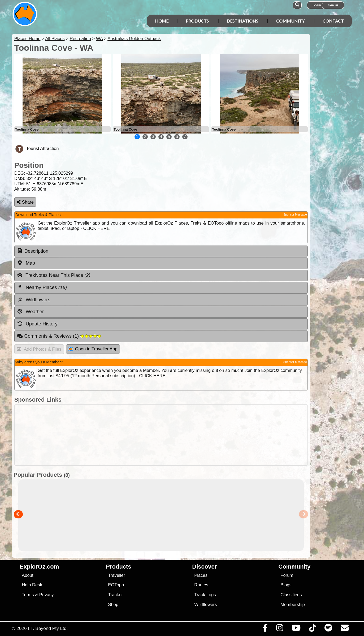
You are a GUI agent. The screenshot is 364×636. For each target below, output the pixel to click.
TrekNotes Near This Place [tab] (54, 275)
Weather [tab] (30, 312)
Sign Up (333, 5)
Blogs (286, 585)
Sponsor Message (295, 214)
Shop (113, 605)
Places (201, 575)
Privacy (47, 595)
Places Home (27, 39)
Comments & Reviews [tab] (59, 336)
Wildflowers (205, 605)
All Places (55, 39)
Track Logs (205, 595)
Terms (28, 595)
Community (290, 21)
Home (162, 21)
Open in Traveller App (93, 349)
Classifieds (291, 595)
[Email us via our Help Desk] (344, 629)
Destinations (242, 21)
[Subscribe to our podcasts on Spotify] (328, 629)
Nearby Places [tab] (42, 287)
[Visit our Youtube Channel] (296, 629)
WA (99, 39)
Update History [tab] (37, 324)
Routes (201, 585)
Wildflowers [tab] (34, 300)
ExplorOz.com (39, 567)
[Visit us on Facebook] (265, 629)
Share (25, 202)
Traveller (116, 575)
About (27, 575)
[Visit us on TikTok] (312, 629)
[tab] (161, 251)
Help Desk (32, 585)
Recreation (80, 39)
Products (197, 21)
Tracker (115, 595)
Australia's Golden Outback (134, 39)
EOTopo (116, 585)
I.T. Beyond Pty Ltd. (48, 628)
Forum (287, 575)
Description (36, 251)
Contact (333, 21)
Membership (292, 605)
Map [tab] (26, 263)
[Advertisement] (161, 435)
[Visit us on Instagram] (279, 629)
